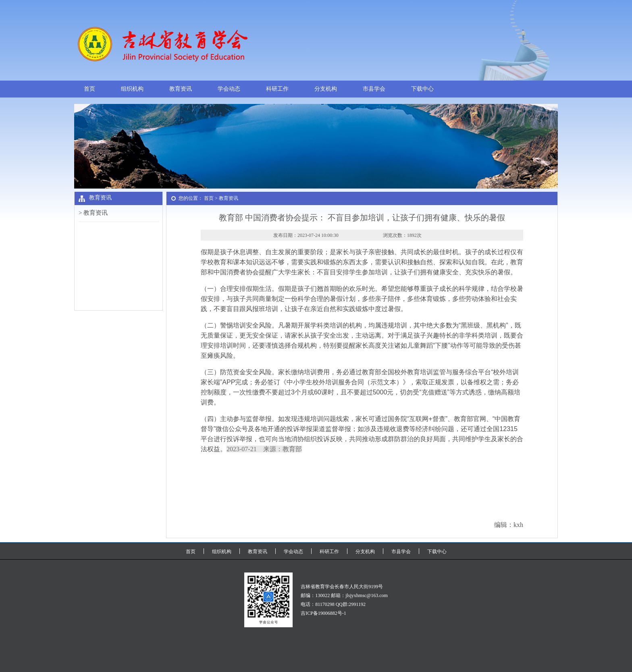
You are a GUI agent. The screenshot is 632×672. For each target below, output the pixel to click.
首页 (89, 89)
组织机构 (132, 89)
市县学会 (374, 89)
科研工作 (277, 89)
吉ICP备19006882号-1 (323, 613)
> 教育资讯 (93, 213)
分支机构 (326, 89)
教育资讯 (181, 89)
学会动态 (229, 89)
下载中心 (422, 89)
